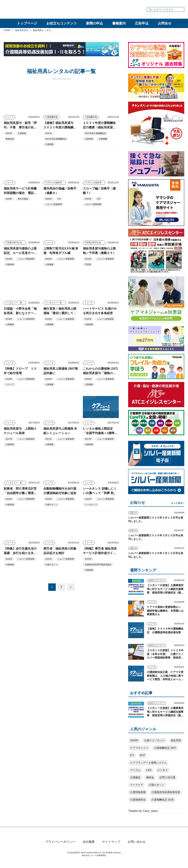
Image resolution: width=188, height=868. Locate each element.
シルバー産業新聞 (54, 204)
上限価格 (49, 264)
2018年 (9, 319)
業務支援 (10, 139)
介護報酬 (103, 139)
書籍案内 (119, 23)
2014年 (49, 559)
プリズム (135, 770)
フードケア (137, 785)
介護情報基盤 (138, 792)
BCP (143, 755)
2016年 (9, 499)
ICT (132, 755)
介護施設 (135, 777)
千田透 (88, 264)
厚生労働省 (23, 199)
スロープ (10, 384)
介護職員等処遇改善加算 (166, 792)
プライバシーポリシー (60, 848)
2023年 (9, 133)
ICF (59, 199)
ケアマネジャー (139, 748)
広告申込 (142, 23)
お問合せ (165, 23)
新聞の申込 (94, 23)
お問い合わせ (137, 848)
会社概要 (89, 848)
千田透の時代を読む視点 (16, 243)
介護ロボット (51, 505)
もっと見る (177, 503)
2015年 (88, 499)
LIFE (149, 770)
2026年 (134, 740)
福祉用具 (176, 740)
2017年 (9, 439)
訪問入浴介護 (167, 777)
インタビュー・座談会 (16, 303)
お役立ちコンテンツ (62, 23)
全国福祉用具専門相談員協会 (98, 565)
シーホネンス (91, 505)
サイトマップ (111, 848)
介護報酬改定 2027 (165, 748)
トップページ (27, 23)
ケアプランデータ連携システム (148, 763)
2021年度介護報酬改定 (56, 139)
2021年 (49, 133)
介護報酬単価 (51, 117)
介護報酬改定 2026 (162, 800)
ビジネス (163, 770)
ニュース (10, 117)
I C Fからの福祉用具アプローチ (55, 183)
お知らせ (133, 513)
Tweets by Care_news (143, 811)
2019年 (88, 199)
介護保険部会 (138, 800)
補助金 (150, 777)
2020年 (9, 199)
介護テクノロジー (155, 740)
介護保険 (22, 133)
